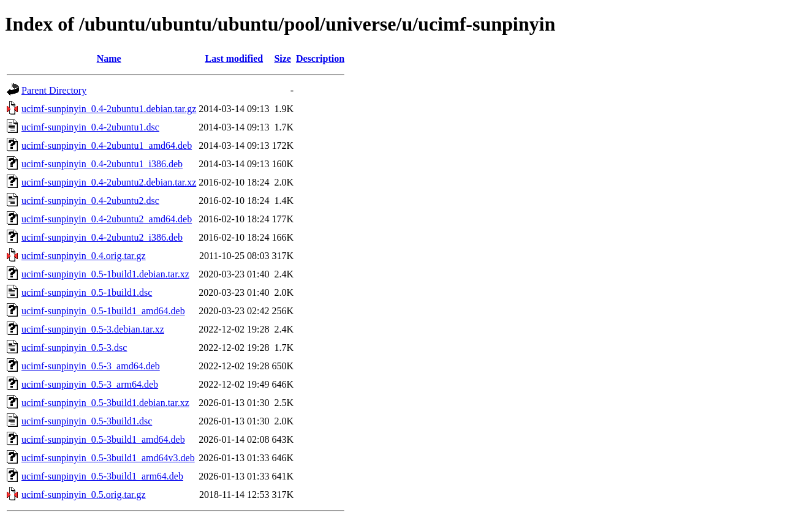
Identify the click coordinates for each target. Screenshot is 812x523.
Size (283, 58)
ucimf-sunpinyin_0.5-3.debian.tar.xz (93, 329)
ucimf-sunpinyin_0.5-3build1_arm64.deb (102, 476)
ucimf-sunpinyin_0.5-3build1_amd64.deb (103, 439)
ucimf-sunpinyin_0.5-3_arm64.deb (90, 384)
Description (320, 58)
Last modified (234, 58)
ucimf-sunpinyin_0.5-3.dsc (74, 348)
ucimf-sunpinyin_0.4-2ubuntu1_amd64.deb (107, 145)
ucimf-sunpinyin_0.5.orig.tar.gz (84, 495)
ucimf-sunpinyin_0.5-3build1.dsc (87, 421)
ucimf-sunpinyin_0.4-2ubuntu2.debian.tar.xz (109, 182)
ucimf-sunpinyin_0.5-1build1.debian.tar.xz (105, 274)
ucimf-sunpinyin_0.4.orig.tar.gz (84, 256)
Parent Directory (54, 90)
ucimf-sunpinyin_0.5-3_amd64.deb (91, 366)
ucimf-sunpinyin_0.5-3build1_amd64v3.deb (108, 458)
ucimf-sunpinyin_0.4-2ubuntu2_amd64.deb (107, 219)
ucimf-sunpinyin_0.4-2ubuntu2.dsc (90, 201)
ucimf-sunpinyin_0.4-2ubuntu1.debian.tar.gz (109, 109)
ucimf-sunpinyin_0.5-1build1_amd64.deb (103, 311)
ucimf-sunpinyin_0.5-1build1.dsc (87, 292)
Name (109, 58)
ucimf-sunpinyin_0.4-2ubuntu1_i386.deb (102, 164)
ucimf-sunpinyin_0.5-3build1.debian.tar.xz (105, 403)
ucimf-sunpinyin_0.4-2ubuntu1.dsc (90, 127)
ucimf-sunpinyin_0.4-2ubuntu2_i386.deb (102, 237)
